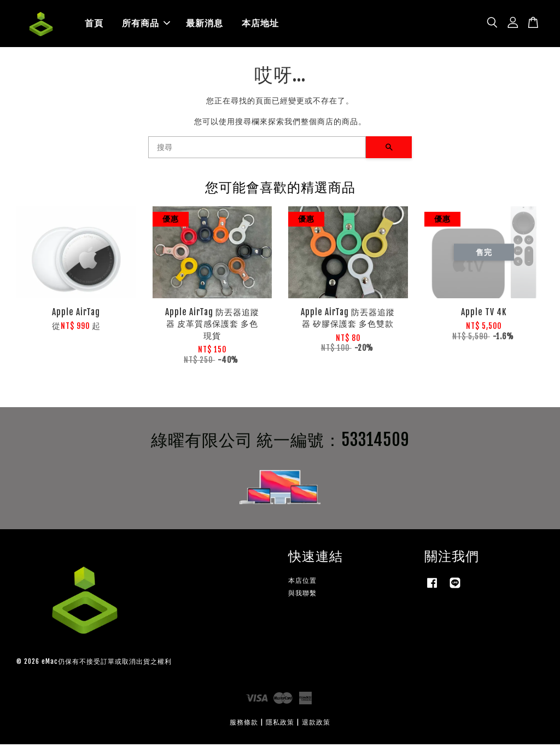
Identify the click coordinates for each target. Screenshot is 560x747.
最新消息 (205, 25)
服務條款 (244, 725)
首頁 (94, 25)
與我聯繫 (302, 595)
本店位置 (302, 583)
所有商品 (146, 25)
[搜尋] (257, 150)
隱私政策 (280, 725)
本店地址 (260, 25)
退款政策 (316, 725)
